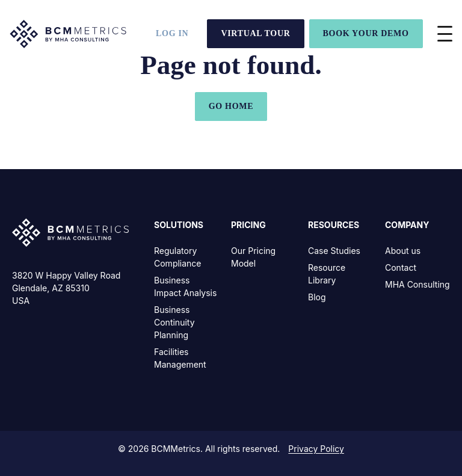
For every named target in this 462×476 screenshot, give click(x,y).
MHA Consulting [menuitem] (417, 284)
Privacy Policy (316, 449)
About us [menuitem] (403, 251)
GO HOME (231, 106)
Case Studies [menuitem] (334, 251)
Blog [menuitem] (317, 297)
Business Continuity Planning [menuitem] (174, 322)
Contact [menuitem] (401, 267)
